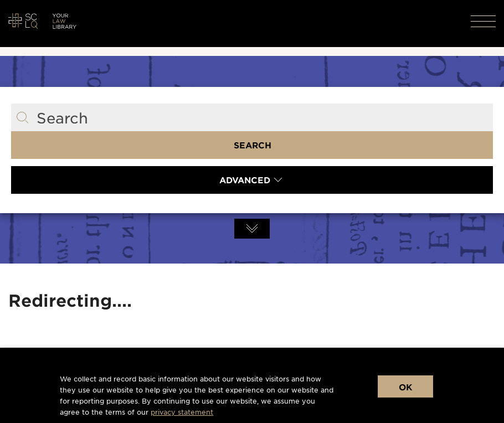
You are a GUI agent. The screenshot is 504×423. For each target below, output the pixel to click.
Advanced (245, 180)
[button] (478, 21)
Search (253, 145)
